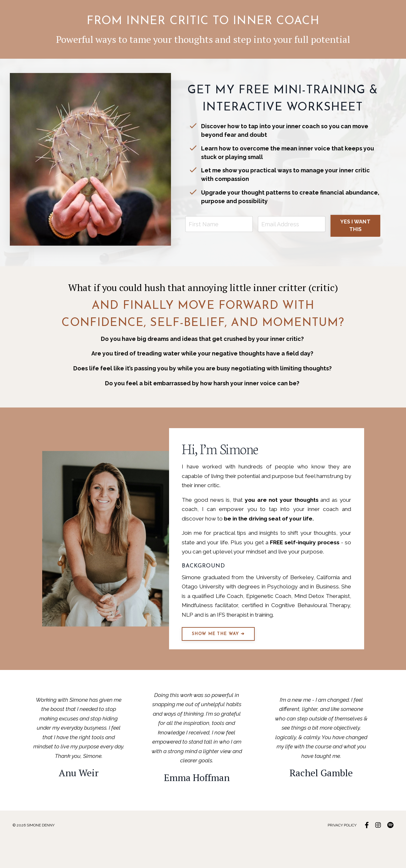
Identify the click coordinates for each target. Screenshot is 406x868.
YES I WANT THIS (355, 223)
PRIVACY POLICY (342, 854)
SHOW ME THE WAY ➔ (221, 659)
